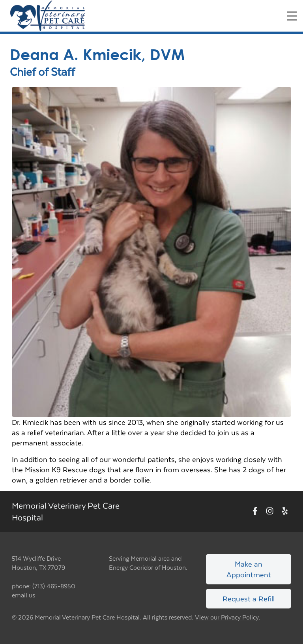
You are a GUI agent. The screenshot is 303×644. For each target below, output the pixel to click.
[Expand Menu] (292, 16)
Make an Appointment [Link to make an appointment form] (249, 569)
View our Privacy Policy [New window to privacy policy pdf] (227, 617)
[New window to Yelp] (285, 512)
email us (23, 595)
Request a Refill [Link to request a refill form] (249, 598)
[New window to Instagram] (270, 512)
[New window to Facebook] (255, 512)
